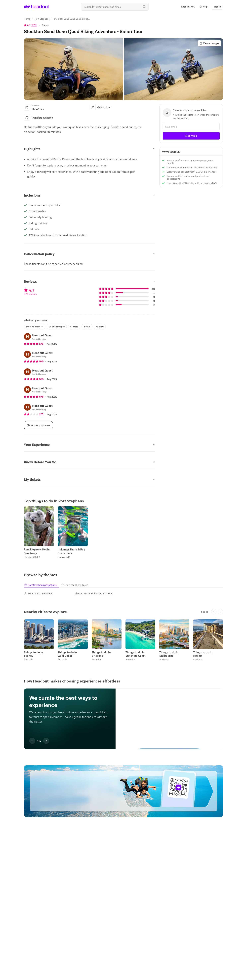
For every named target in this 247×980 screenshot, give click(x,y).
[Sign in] (217, 7)
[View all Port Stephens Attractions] (94, 593)
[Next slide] (46, 741)
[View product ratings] (31, 25)
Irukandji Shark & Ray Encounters (71, 551)
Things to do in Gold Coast (67, 654)
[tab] (43, 585)
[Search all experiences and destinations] (115, 7)
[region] (123, 532)
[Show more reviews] (38, 425)
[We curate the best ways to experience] (169, 715)
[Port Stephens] (42, 19)
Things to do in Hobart (203, 654)
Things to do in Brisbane (101, 654)
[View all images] (209, 43)
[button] (203, 7)
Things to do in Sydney (33, 654)
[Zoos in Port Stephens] (38, 593)
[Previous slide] (32, 741)
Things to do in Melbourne (169, 654)
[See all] (205, 612)
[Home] (27, 19)
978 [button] (34, 25)
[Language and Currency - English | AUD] (188, 7)
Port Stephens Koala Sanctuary (37, 551)
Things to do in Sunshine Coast (135, 654)
